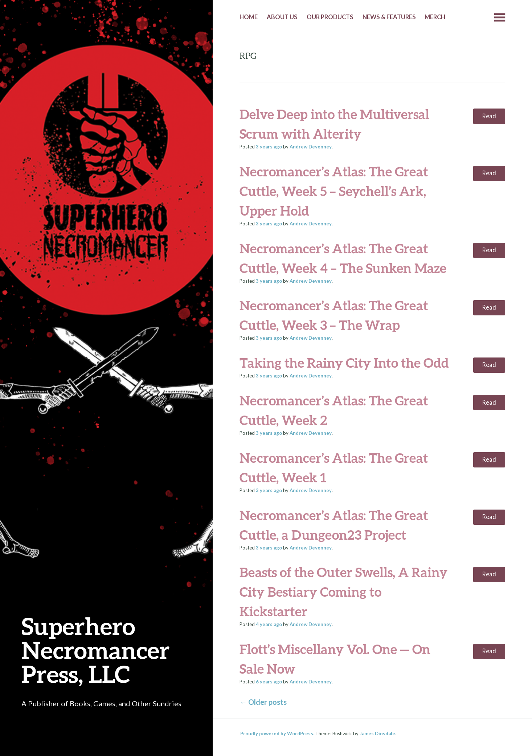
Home (249, 17)
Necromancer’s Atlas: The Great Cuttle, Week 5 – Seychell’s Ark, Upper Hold (334, 191)
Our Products (330, 17)
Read (489, 116)
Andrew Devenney (311, 147)
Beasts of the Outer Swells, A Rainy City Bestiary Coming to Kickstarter (343, 592)
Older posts (263, 702)
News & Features (389, 17)
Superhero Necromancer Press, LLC (96, 650)
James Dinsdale (377, 733)
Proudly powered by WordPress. (277, 733)
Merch (435, 17)
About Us (282, 17)
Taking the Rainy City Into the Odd (344, 363)
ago (269, 147)
